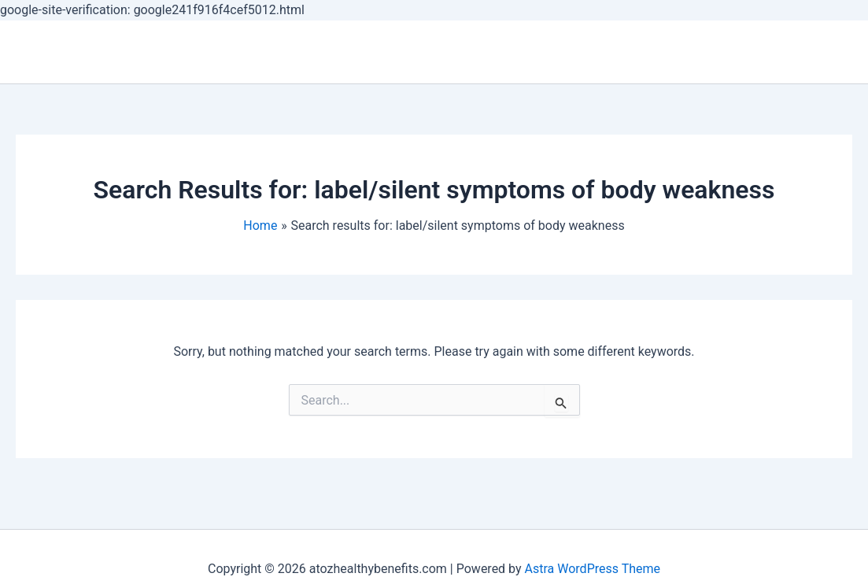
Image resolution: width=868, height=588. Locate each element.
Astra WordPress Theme (593, 569)
